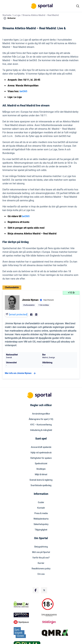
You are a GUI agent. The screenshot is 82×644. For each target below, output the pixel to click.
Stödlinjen (41, 469)
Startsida (7, 15)
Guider (41, 503)
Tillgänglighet (41, 530)
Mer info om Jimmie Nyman (21, 373)
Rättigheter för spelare (41, 458)
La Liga (17, 15)
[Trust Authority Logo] (27, 615)
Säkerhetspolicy (41, 524)
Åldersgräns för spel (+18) (41, 419)
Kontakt (41, 508)
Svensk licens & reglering (41, 480)
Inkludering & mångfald (41, 430)
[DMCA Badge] (27, 604)
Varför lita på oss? (41, 558)
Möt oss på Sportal (41, 552)
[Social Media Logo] (36, 590)
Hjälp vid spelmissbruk (41, 453)
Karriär (41, 563)
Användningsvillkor (41, 414)
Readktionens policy (41, 569)
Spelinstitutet (41, 464)
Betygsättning (41, 547)
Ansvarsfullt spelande (41, 447)
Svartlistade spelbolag (41, 486)
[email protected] (18, 315)
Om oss (41, 574)
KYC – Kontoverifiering (41, 425)
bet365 (23, 91)
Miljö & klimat (41, 475)
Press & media (41, 513)
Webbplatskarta (41, 519)
